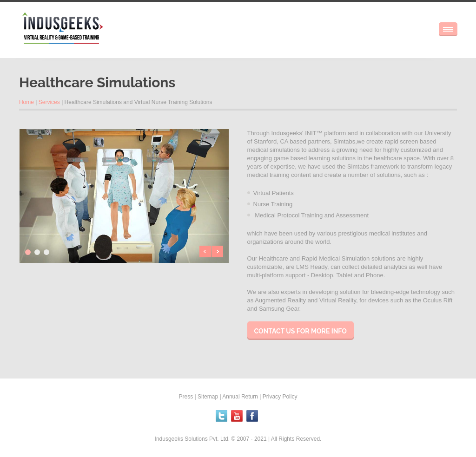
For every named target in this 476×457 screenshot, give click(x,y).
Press (186, 397)
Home (26, 102)
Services (49, 102)
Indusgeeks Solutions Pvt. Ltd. (193, 439)
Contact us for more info (301, 331)
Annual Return (240, 397)
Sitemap (208, 397)
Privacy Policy (280, 397)
